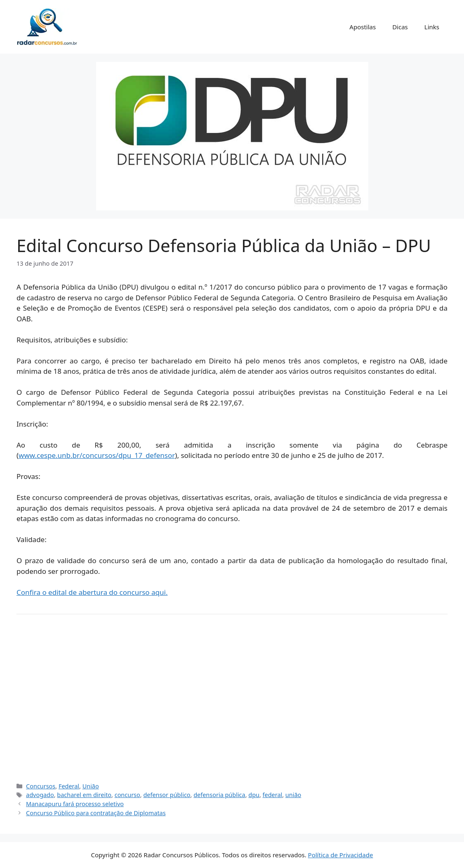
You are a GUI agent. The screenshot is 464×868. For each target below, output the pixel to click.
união (293, 795)
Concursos (41, 786)
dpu (254, 795)
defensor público (167, 795)
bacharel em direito (84, 795)
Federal (69, 786)
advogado (40, 795)
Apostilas (363, 27)
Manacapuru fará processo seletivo (75, 804)
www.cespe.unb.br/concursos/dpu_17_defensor (97, 455)
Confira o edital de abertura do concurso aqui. (92, 592)
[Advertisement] (232, 701)
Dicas (400, 27)
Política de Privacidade (341, 855)
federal (273, 795)
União (91, 786)
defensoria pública (219, 795)
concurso (127, 795)
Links (432, 27)
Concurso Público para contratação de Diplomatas (96, 813)
